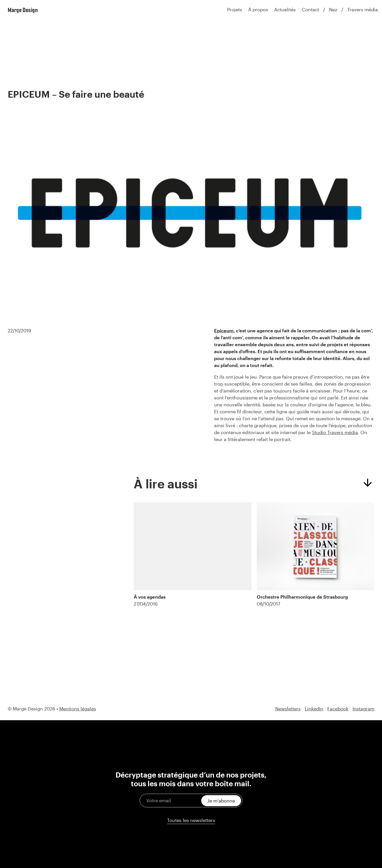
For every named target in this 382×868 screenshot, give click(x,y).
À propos (258, 10)
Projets (235, 10)
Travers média (363, 10)
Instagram (363, 709)
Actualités (285, 10)
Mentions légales (78, 709)
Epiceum (224, 331)
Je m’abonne (221, 800)
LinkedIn (314, 709)
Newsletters (288, 709)
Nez (333, 10)
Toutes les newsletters (191, 820)
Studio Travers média (335, 432)
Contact (311, 10)
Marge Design (23, 10)
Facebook (338, 709)
